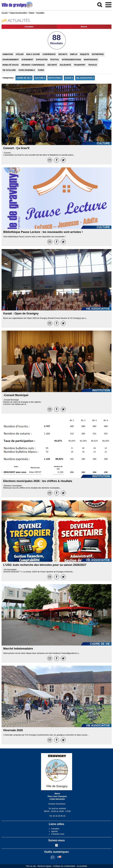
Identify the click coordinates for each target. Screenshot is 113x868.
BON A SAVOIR (33, 54)
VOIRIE (41, 70)
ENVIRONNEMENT (11, 60)
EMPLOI (74, 54)
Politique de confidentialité (64, 866)
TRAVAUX (92, 65)
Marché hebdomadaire (18, 649)
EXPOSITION (42, 60)
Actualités (29, 27)
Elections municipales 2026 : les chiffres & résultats (38, 481)
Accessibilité (82, 866)
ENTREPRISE (98, 54)
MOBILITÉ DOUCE (11, 65)
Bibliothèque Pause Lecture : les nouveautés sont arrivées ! (43, 232)
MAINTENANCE (91, 60)
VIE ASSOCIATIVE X (85, 78)
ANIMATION (8, 54)
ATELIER (20, 54)
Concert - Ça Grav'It (16, 148)
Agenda (54, 831)
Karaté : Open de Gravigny (21, 314)
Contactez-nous (58, 834)
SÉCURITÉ (52, 65)
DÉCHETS (63, 54)
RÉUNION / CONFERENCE (33, 65)
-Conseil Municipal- (16, 395)
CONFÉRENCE (49, 54)
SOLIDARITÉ (65, 65)
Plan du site (31, 866)
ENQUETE (85, 54)
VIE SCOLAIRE (9, 70)
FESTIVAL (55, 60)
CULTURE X (40, 78)
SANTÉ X (69, 78)
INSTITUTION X (55, 78)
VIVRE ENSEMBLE (27, 70)
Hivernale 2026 (13, 730)
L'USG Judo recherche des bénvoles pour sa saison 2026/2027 (45, 565)
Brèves (84, 27)
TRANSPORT (80, 65)
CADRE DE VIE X (24, 78)
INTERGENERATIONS (72, 60)
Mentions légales (44, 866)
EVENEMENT (27, 60)
